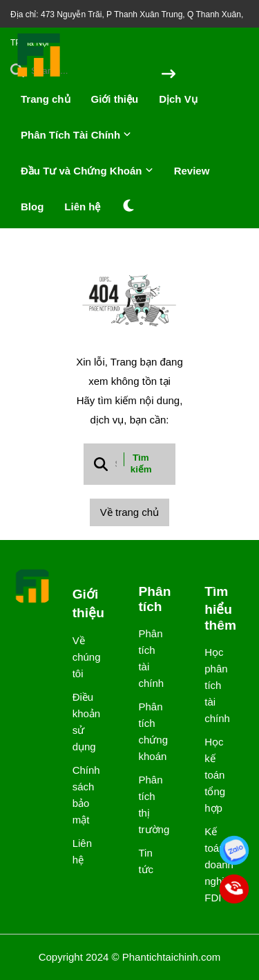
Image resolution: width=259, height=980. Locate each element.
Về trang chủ (129, 512)
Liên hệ (82, 207)
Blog (32, 207)
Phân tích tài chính (148, 658)
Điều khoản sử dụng (83, 722)
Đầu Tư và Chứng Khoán (87, 171)
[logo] (39, 76)
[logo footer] (33, 587)
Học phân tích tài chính (214, 685)
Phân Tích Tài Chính (76, 135)
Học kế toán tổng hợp (214, 775)
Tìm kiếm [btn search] (141, 463)
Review (192, 171)
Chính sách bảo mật (83, 795)
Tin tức (146, 861)
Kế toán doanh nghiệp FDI (214, 864)
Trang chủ (46, 99)
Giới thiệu (115, 99)
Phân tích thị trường (148, 804)
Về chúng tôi (83, 657)
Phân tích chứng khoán (148, 731)
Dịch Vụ (178, 99)
